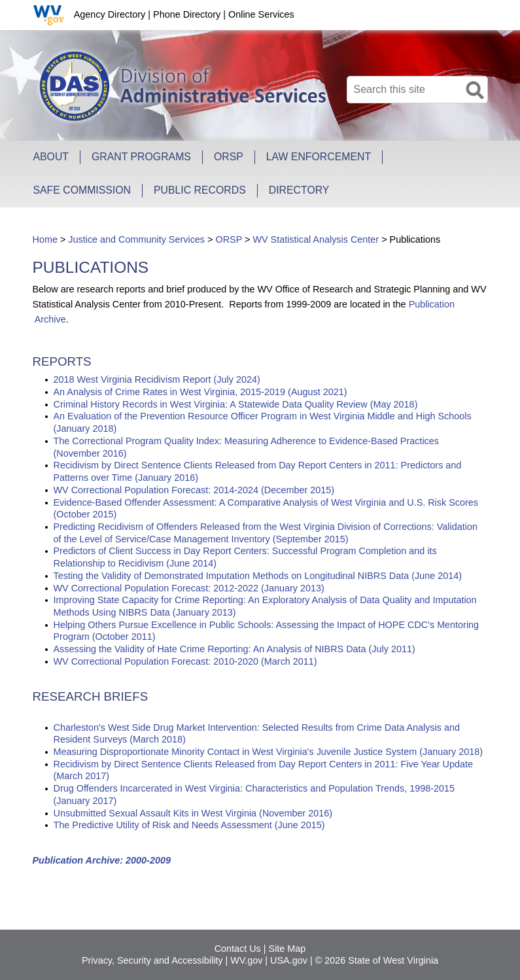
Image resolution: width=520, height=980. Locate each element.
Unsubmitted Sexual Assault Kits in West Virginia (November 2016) (193, 813)
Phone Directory (187, 14)
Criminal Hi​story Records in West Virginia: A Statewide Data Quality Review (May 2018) (236, 404)
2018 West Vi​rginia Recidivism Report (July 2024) (157, 379)
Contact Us (238, 949)
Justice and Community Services (136, 239)
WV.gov (246, 960)
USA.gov (289, 960)
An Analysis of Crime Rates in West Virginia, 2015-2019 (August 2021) (200, 392)
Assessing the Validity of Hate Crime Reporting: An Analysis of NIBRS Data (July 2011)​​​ (234, 649)
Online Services (261, 14)
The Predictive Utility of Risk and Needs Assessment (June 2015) (189, 825)
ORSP (229, 239)
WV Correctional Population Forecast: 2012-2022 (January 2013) (189, 588)
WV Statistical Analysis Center (316, 239)
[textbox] (417, 90)
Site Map (287, 949)
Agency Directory (110, 14)
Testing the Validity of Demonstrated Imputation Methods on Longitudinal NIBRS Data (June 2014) (258, 576)
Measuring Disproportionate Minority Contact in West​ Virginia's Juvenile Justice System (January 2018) (268, 752)
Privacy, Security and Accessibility (152, 960)
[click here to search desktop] (477, 88)
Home (45, 239)
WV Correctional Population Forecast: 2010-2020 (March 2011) (185, 661)
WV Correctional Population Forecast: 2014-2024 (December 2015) (194, 490)
